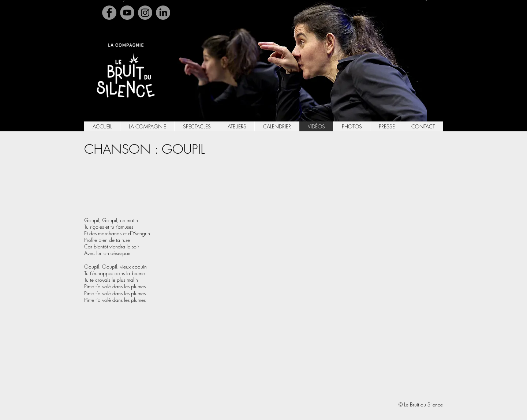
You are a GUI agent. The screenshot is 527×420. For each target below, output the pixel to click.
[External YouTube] (309, 274)
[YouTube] (127, 13)
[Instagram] (145, 13)
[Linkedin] (163, 13)
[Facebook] (109, 13)
